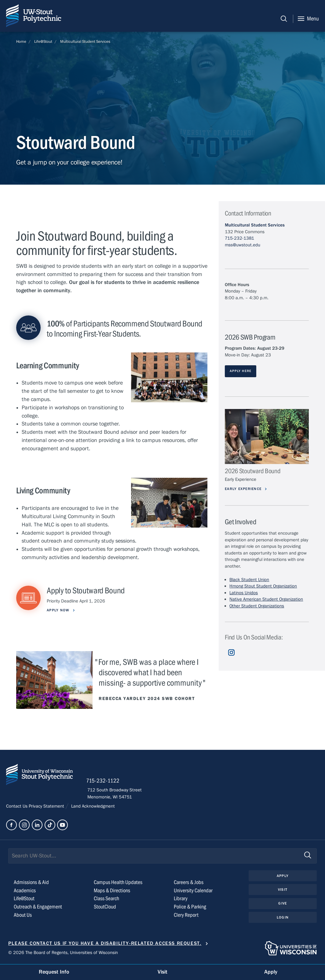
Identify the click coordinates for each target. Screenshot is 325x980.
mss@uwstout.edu (243, 245)
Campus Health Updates (118, 883)
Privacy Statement (47, 807)
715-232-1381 (239, 238)
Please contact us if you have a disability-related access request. (105, 944)
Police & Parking (190, 907)
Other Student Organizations (257, 606)
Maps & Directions (112, 891)
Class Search (106, 899)
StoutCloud (105, 907)
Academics (25, 891)
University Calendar (193, 891)
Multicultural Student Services (85, 42)
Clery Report (186, 916)
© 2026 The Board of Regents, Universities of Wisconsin (63, 953)
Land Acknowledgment (92, 807)
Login (283, 918)
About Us (23, 916)
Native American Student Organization (266, 599)
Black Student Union (249, 580)
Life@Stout (43, 42)
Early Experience (245, 489)
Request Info (54, 972)
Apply (283, 876)
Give (283, 904)
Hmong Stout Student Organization (263, 586)
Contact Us (17, 807)
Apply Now (59, 610)
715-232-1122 (104, 781)
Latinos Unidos (244, 593)
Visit (283, 890)
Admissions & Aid (31, 883)
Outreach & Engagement (38, 907)
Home (21, 42)
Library (181, 899)
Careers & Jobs (189, 883)
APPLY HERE (241, 371)
